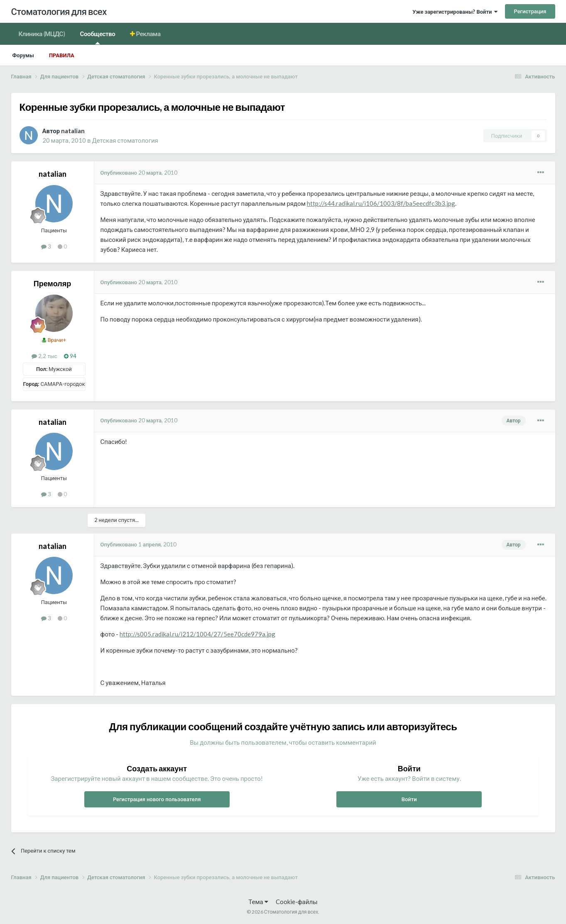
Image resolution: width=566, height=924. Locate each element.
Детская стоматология (125, 140)
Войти (409, 799)
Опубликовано (139, 173)
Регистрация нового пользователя (157, 799)
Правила (62, 55)
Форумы (23, 55)
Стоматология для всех (59, 11)
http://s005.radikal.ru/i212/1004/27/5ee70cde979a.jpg (197, 634)
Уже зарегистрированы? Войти (455, 12)
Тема (258, 902)
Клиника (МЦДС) (42, 34)
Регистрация (530, 11)
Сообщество (98, 37)
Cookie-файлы (297, 902)
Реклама (148, 34)
